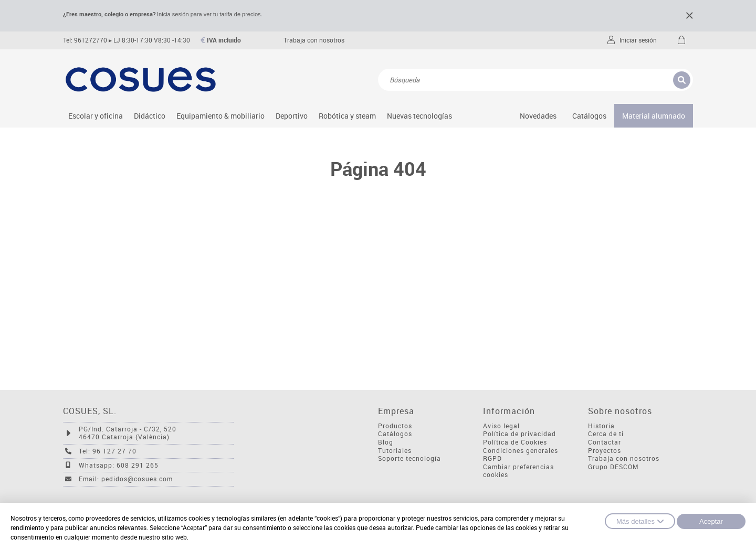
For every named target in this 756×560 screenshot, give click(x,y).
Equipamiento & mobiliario (220, 116)
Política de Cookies (515, 442)
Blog (386, 442)
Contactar (605, 442)
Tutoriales (395, 451)
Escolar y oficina (96, 116)
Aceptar (711, 521)
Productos (395, 426)
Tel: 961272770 (85, 40)
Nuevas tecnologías (419, 116)
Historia (601, 426)
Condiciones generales (521, 451)
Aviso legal (501, 426)
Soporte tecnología (409, 458)
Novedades (538, 116)
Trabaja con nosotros (314, 40)
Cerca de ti (606, 434)
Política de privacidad (519, 434)
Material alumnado (654, 116)
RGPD (492, 458)
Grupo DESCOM (613, 467)
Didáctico (150, 116)
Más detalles (640, 521)
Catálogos (589, 116)
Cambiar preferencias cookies (518, 471)
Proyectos (605, 451)
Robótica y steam (347, 116)
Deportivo (292, 116)
